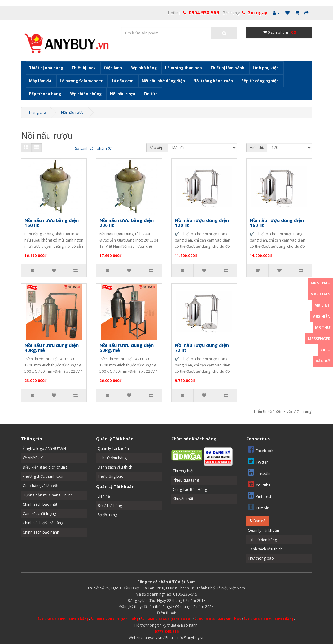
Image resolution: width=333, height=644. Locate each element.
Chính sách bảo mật (40, 504)
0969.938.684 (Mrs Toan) (166, 619)
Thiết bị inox (84, 68)
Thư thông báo (111, 476)
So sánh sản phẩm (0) (94, 148)
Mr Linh (322, 305)
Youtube (259, 484)
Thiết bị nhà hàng (46, 68)
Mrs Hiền (321, 316)
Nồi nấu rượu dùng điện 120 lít (202, 223)
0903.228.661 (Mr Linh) (114, 619)
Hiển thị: (257, 147)
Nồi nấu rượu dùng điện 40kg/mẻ (52, 348)
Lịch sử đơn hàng (112, 458)
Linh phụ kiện (266, 68)
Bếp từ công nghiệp (260, 81)
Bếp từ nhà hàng (45, 94)
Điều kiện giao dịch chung (45, 467)
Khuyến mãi (183, 499)
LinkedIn (259, 472)
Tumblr (258, 507)
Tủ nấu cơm (122, 81)
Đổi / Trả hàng (110, 506)
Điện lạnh (113, 68)
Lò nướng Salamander (81, 81)
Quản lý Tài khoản (113, 449)
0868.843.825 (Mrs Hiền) (268, 619)
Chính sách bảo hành (41, 532)
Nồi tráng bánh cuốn (213, 81)
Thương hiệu (184, 471)
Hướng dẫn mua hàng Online (48, 495)
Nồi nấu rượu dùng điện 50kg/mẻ (127, 348)
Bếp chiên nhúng (85, 94)
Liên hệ (104, 496)
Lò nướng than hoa (184, 68)
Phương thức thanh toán (44, 476)
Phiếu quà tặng (186, 480)
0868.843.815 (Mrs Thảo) (63, 619)
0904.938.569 (204, 12)
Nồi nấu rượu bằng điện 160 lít (52, 223)
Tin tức (150, 94)
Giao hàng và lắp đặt (41, 486)
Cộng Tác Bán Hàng (190, 489)
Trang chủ (37, 112)
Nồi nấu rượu (123, 94)
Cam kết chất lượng (39, 514)
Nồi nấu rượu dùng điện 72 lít (202, 348)
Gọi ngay (257, 12)
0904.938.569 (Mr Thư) (218, 619)
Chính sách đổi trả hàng (43, 523)
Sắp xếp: (157, 147)
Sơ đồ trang (107, 515)
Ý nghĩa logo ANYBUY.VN (44, 449)
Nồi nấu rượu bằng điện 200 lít (127, 223)
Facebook (261, 449)
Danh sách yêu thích (115, 467)
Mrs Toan (320, 294)
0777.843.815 (167, 631)
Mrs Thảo (321, 283)
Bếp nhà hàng (144, 68)
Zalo (325, 350)
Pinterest (260, 495)
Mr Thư (323, 328)
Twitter (258, 461)
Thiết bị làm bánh (227, 68)
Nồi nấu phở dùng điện (163, 81)
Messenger (319, 339)
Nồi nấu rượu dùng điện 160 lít (277, 223)
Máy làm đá (40, 81)
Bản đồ (258, 521)
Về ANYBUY (33, 458)
